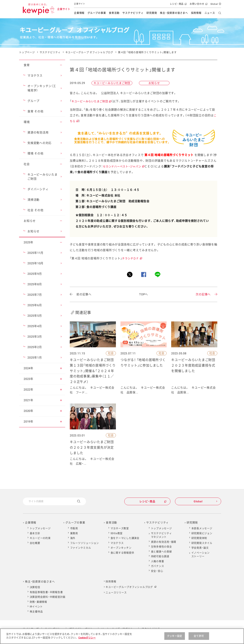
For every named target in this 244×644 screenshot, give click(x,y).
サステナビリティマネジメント (161, 535)
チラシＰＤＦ (132, 258)
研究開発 (152, 13)
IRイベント (36, 607)
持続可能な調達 (160, 556)
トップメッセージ (40, 528)
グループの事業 (97, 13)
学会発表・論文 (200, 548)
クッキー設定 (175, 639)
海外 (73, 538)
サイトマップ (31, 629)
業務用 (74, 533)
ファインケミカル (81, 548)
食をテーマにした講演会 (125, 538)
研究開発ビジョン (202, 533)
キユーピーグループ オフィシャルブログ (89, 52)
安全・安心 (157, 571)
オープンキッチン (121, 548)
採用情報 (196, 13)
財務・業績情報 (38, 602)
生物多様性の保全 (161, 547)
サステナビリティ (133, 13)
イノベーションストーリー (201, 555)
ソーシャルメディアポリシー (118, 629)
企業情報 (79, 13)
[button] (61, 65)
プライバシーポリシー (82, 629)
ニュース (210, 13)
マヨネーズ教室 (120, 528)
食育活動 (114, 13)
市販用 (74, 528)
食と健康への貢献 (161, 552)
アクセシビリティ (152, 629)
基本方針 (35, 533)
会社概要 (35, 543)
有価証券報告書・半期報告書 (46, 592)
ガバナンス (158, 566)
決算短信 (35, 587)
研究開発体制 (199, 538)
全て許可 (199, 639)
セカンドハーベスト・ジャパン (123, 166)
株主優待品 (36, 612)
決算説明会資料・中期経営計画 (48, 597)
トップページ (27, 52)
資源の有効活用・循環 (164, 542)
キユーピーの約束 (40, 538)
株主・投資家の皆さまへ (174, 13)
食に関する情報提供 (122, 553)
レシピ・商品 (178, 5)
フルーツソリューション (85, 543)
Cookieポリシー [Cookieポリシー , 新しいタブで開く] (87, 641)
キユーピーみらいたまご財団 (91, 101)
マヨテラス (117, 543)
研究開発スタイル (202, 543)
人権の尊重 (158, 561)
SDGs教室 (117, 533)
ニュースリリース (116, 592)
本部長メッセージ (202, 528)
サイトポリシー (54, 629)
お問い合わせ (198, 5)
